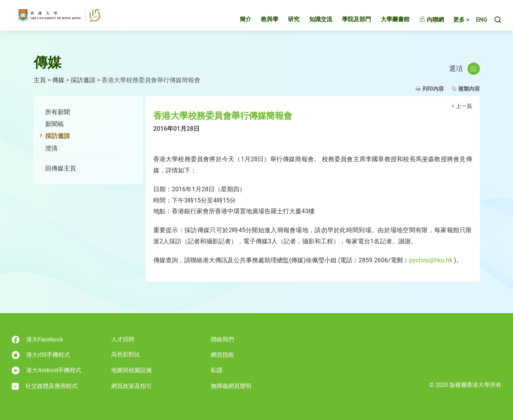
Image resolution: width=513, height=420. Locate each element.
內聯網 (425, 21)
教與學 (263, 21)
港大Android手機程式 (46, 370)
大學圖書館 (388, 21)
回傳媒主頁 (61, 168)
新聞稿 (54, 124)
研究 (287, 21)
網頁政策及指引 (131, 386)
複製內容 (469, 89)
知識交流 (314, 21)
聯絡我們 (222, 339)
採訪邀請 (83, 80)
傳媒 (58, 80)
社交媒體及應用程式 (45, 386)
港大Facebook (37, 340)
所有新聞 (58, 112)
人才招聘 (123, 339)
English (478, 21)
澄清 (51, 148)
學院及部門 (350, 21)
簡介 (239, 21)
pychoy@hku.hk (431, 260)
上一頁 (464, 106)
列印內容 (433, 89)
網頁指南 (222, 355)
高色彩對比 (126, 354)
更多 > (454, 21)
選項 (464, 69)
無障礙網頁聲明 (231, 386)
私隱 (217, 370)
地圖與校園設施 (131, 370)
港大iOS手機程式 (41, 355)
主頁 (40, 80)
